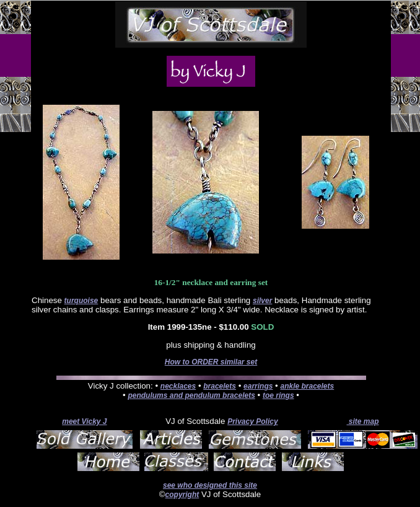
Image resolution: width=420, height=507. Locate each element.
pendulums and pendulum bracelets (191, 395)
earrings (258, 386)
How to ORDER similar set (211, 362)
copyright (182, 495)
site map (362, 421)
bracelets (220, 386)
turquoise (81, 301)
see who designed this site (210, 485)
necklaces (178, 386)
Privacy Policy (252, 421)
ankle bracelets (307, 386)
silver (262, 301)
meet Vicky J (84, 421)
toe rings (278, 395)
